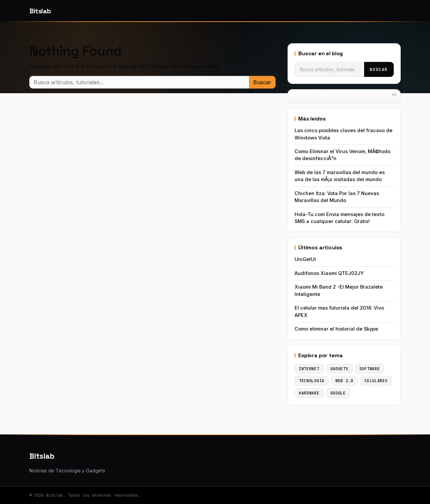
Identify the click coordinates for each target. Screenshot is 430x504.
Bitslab (40, 11)
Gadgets (339, 369)
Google (338, 393)
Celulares (376, 381)
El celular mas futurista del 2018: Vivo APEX (339, 311)
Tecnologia (312, 381)
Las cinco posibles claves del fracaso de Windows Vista (343, 134)
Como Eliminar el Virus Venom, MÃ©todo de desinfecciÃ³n (342, 155)
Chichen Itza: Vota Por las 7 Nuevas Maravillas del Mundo (337, 197)
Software (370, 369)
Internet (309, 369)
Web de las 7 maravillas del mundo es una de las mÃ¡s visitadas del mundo (340, 176)
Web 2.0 (344, 381)
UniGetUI (305, 259)
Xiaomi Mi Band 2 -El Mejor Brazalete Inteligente (339, 290)
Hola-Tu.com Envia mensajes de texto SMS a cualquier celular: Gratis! (339, 218)
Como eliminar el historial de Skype (336, 329)
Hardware (309, 393)
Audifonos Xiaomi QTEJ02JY (329, 273)
